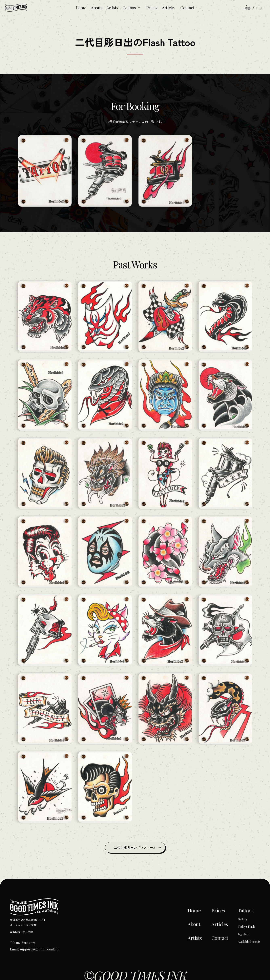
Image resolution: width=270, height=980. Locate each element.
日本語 (246, 8)
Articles (169, 8)
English (261, 8)
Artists (112, 8)
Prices (152, 8)
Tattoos (132, 8)
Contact (187, 8)
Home (81, 8)
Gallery (243, 919)
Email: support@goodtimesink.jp (34, 949)
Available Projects (249, 942)
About (96, 8)
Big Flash (244, 934)
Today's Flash (246, 927)
